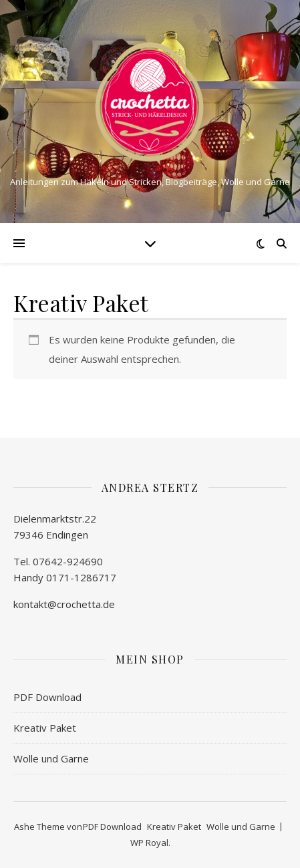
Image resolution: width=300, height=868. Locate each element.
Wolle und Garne (51, 758)
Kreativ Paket (45, 728)
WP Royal (149, 843)
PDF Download (47, 697)
